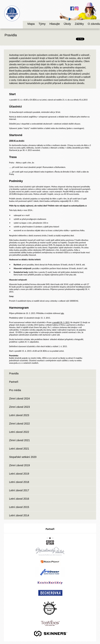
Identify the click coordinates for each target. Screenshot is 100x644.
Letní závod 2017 (19, 490)
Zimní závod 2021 (19, 440)
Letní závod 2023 (19, 415)
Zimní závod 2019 (19, 465)
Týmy (42, 24)
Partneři (14, 382)
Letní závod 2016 (19, 499)
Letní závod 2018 (19, 482)
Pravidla (14, 373)
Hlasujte (55, 24)
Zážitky (79, 24)
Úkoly (67, 24)
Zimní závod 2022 (19, 424)
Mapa (31, 24)
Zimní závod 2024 (19, 399)
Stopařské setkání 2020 (23, 457)
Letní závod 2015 (19, 507)
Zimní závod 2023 (19, 407)
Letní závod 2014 (19, 515)
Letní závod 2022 (19, 432)
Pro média (15, 390)
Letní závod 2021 (19, 449)
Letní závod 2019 (19, 474)
